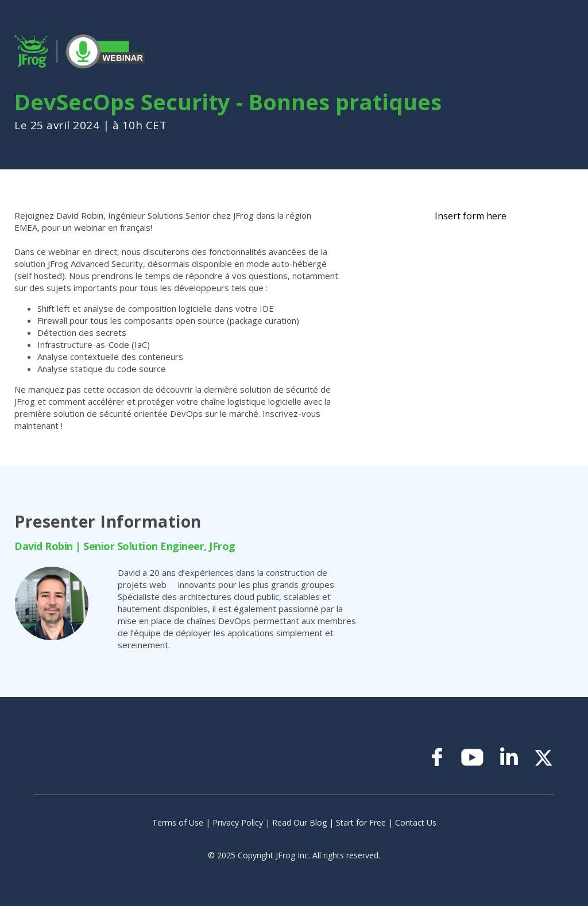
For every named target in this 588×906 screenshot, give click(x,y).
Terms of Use (178, 822)
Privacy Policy (238, 822)
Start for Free (361, 822)
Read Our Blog (299, 822)
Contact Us (416, 822)
